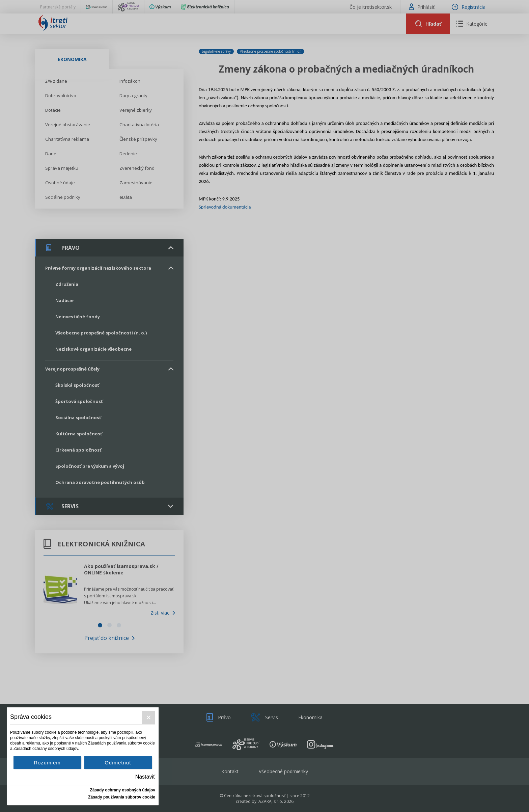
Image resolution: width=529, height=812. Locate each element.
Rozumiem (47, 763)
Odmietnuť (118, 763)
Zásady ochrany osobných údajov (123, 790)
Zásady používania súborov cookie (122, 797)
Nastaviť (145, 777)
